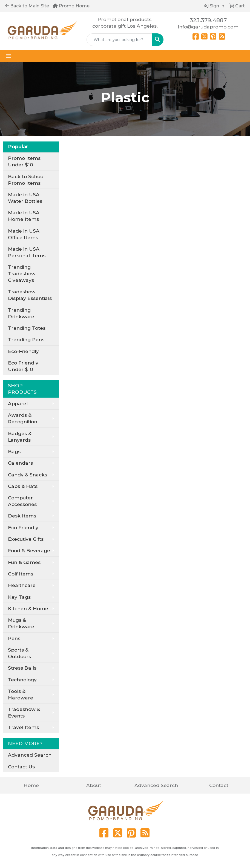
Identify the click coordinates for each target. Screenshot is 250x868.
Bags (14, 451)
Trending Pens (26, 339)
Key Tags (19, 597)
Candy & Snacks (28, 475)
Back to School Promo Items (26, 180)
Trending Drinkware (21, 313)
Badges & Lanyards (20, 437)
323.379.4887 (208, 20)
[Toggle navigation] (8, 56)
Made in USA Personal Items (27, 252)
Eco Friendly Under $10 (23, 366)
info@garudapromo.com (208, 27)
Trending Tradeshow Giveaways (22, 274)
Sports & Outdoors (19, 653)
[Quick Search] (119, 40)
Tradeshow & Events (24, 712)
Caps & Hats (23, 486)
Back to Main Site (27, 6)
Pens (14, 638)
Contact (219, 785)
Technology (22, 680)
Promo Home (71, 6)
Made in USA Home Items (24, 216)
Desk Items (22, 516)
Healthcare (22, 585)
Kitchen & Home (28, 608)
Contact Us (21, 767)
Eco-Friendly (23, 351)
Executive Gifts (26, 539)
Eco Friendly (23, 527)
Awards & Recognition (23, 418)
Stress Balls (22, 668)
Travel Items (23, 727)
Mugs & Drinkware (21, 623)
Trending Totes (27, 328)
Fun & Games (24, 562)
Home (31, 785)
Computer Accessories (22, 501)
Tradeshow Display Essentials (30, 295)
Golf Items (21, 574)
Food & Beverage (29, 550)
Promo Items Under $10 (24, 161)
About (94, 785)
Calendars (20, 463)
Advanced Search (30, 755)
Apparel (18, 403)
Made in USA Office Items (24, 234)
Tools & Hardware (21, 694)
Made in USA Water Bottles (25, 198)
